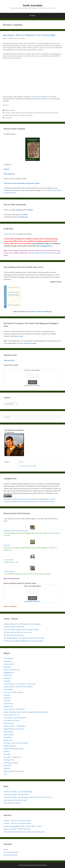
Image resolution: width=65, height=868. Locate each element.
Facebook (24, 215)
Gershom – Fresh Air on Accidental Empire (17, 823)
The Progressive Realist (11, 763)
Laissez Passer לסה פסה (12, 715)
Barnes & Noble (36, 312)
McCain (44, 113)
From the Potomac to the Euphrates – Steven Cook (19, 684)
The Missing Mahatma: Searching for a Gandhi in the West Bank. (24, 638)
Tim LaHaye (22, 115)
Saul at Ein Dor (8, 560)
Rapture (16, 115)
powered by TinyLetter (32, 601)
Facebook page (23, 217)
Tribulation (29, 115)
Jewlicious (7, 695)
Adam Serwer (8, 661)
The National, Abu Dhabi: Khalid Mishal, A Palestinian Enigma (24, 641)
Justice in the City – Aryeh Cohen (14, 709)
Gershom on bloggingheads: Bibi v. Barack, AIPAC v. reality (23, 826)
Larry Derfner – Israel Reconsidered (15, 718)
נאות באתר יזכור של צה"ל (28, 466)
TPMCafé (7, 768)
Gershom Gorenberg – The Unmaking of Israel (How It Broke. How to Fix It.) (28, 797)
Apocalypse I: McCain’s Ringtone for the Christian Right (29, 35)
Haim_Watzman (17, 210)
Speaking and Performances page (14, 190)
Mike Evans (50, 113)
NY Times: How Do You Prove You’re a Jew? (18, 632)
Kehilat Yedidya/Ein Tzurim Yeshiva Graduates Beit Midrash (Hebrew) (26, 712)
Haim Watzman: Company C (13, 803)
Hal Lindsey (23, 113)
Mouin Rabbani (9, 732)
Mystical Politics (9, 735)
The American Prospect (11, 852)
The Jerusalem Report (10, 855)
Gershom (7, 234)
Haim (13, 234)
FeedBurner (37, 385)
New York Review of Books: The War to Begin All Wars (21, 630)
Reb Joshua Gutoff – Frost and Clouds (16, 743)
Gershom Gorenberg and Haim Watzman (25, 499)
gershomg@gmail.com (45, 246)
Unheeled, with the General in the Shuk (16, 531)
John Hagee (30, 113)
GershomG (30, 210)
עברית (21, 462)
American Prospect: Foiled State (14, 627)
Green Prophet (8, 690)
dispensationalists (37, 97)
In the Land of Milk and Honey (13, 692)
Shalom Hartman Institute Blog (13, 749)
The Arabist (7, 754)
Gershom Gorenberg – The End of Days (16, 794)
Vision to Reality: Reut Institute (14, 771)
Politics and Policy (10, 110)
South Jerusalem (32, 5)
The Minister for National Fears (14, 635)
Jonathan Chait (8, 704)
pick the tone (48, 48)
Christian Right (15, 113)
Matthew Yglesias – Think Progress (15, 726)
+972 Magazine (9, 658)
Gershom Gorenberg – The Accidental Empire (18, 792)
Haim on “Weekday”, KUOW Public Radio (17, 829)
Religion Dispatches (10, 746)
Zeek (5, 774)
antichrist (7, 113)
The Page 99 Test (9, 760)
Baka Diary (7, 667)
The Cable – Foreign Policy (12, 757)
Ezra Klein (7, 681)
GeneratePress (43, 865)
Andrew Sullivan (9, 664)
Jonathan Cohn (8, 706)
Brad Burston (8, 675)
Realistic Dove (8, 740)
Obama (11, 115)
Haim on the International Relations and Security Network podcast (24, 832)
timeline (49, 99)
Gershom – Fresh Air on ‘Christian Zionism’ (18, 821)
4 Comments (8, 118)
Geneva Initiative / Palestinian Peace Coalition (18, 687)
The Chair (7, 545)
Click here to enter (17, 336)
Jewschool (7, 698)
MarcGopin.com (9, 723)
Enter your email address (32, 586)
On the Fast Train (9, 572)
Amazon (27, 312)
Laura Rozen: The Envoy (12, 720)
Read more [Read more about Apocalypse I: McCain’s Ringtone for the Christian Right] (6, 105)
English (7, 462)
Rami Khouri (8, 737)
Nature (6, 849)
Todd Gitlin (7, 766)
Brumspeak (7, 678)
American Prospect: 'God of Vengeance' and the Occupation (22, 624)
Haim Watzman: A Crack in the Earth (15, 800)
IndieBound (47, 312)
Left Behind (37, 113)
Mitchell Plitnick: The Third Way (14, 729)
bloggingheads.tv (9, 673)
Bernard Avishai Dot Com (12, 670)
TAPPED (7, 752)
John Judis (7, 701)
